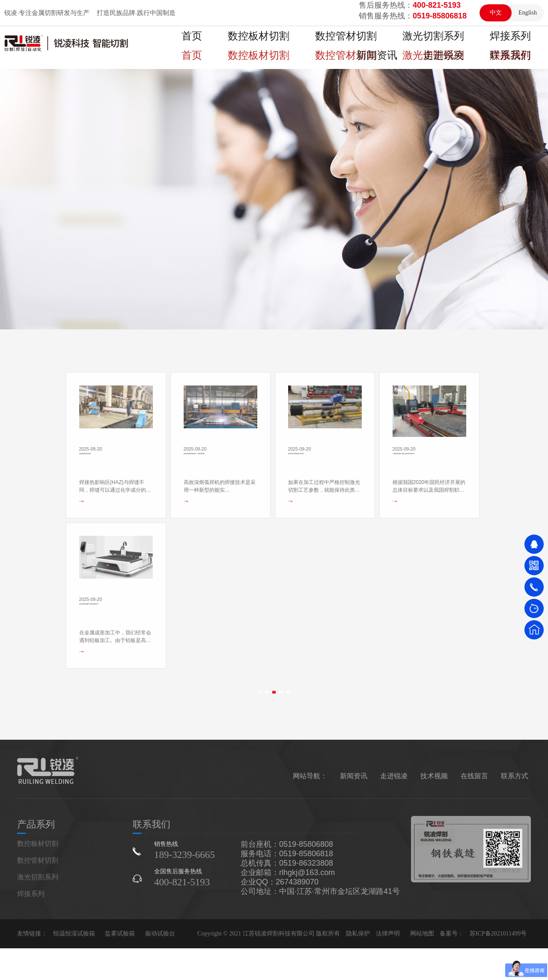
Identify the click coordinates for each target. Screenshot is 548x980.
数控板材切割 (241, 43)
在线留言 (474, 808)
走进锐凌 (519, 43)
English (528, 13)
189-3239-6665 (185, 886)
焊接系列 (420, 43)
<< (228, 737)
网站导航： (310, 808)
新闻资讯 (469, 43)
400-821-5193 (182, 914)
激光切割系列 (364, 43)
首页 (191, 43)
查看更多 (89, 631)
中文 (496, 13)
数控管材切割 (302, 43)
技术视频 (434, 808)
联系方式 (515, 808)
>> (319, 737)
